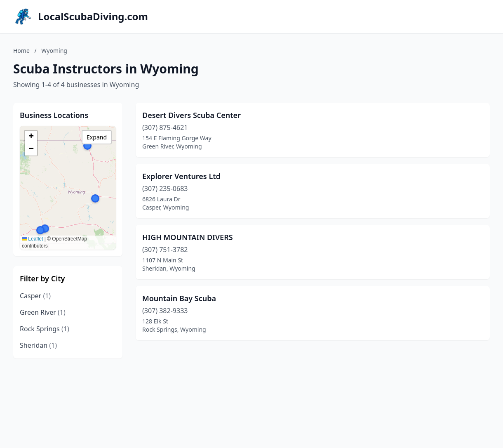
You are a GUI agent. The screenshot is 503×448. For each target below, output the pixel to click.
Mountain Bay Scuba (179, 298)
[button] (40, 230)
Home (21, 51)
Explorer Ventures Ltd (181, 176)
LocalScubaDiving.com (93, 17)
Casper (35, 296)
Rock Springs (45, 329)
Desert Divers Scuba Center (192, 115)
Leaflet (32, 239)
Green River (43, 312)
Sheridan (38, 345)
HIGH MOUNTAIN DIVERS (188, 237)
